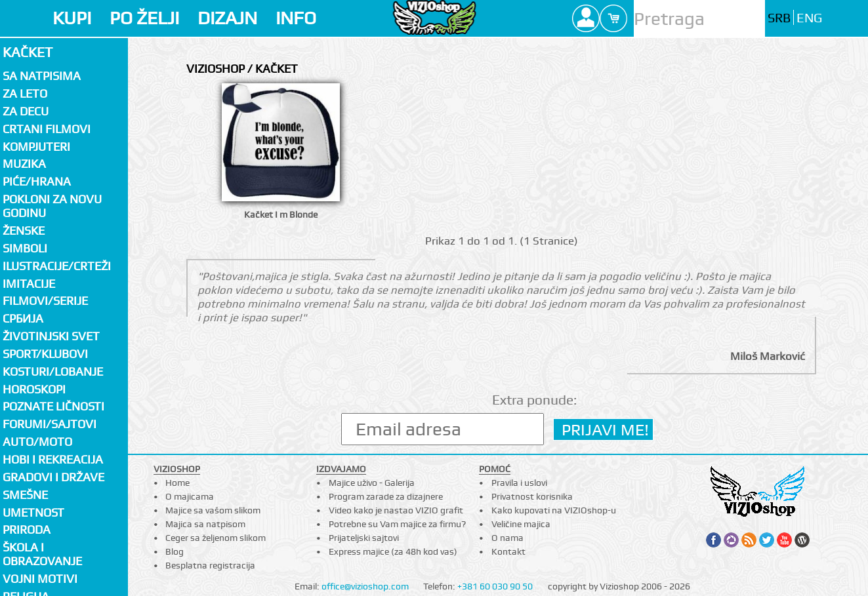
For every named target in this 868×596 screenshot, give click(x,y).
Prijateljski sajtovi (364, 538)
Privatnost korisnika (532, 496)
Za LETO (25, 93)
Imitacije (29, 284)
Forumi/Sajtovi (50, 424)
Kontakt (508, 551)
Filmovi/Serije (45, 301)
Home (177, 483)
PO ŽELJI (144, 18)
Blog (175, 551)
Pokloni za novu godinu (52, 206)
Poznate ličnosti (53, 406)
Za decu (26, 111)
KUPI (72, 18)
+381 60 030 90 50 (495, 586)
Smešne (25, 495)
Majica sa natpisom (205, 524)
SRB (779, 18)
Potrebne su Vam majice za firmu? (397, 524)
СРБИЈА (23, 318)
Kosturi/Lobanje (53, 371)
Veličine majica (521, 524)
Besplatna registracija (210, 565)
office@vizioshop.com (365, 586)
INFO (296, 18)
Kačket (28, 52)
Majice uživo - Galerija (372, 483)
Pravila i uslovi (519, 483)
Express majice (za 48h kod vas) (393, 551)
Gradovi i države (53, 477)
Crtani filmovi (47, 129)
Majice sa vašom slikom (213, 510)
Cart (613, 18)
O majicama (190, 496)
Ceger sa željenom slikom (216, 538)
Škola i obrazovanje (42, 554)
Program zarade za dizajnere (386, 496)
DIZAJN (227, 18)
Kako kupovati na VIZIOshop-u (554, 510)
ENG (809, 18)
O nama (507, 538)
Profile (586, 18)
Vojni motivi (40, 579)
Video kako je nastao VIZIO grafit (396, 510)
